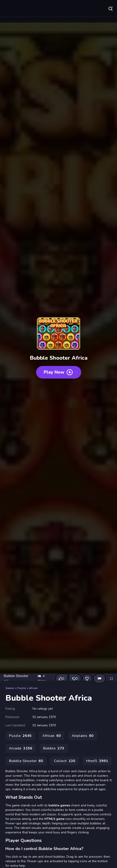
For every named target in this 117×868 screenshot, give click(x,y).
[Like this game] (62, 679)
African (52, 736)
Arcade (21, 748)
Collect (65, 761)
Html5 (97, 761)
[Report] (99, 679)
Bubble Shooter (26, 761)
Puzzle (22, 688)
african (33, 688)
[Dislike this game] (75, 679)
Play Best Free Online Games (35, 9)
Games (10, 688)
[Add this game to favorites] (87, 679)
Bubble (54, 748)
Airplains (83, 736)
